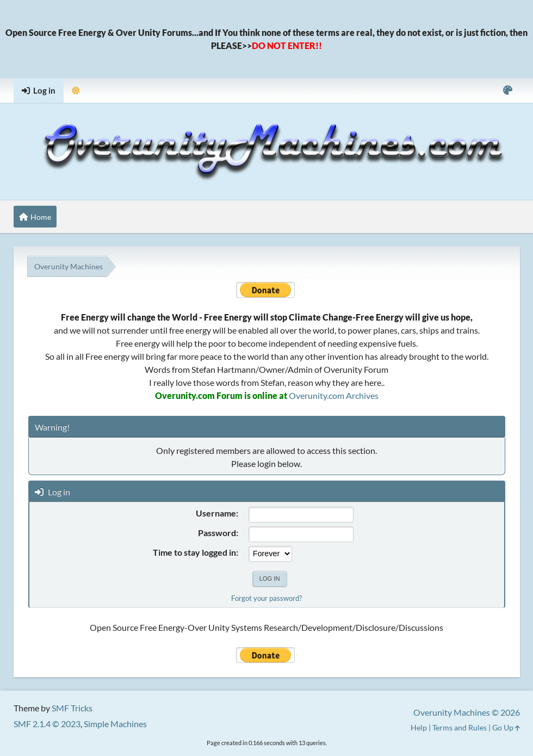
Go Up (506, 727)
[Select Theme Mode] (76, 91)
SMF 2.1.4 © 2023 (47, 724)
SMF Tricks (72, 708)
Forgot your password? (266, 598)
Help (419, 727)
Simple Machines (115, 724)
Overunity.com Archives (334, 395)
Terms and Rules (460, 727)
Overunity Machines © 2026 (467, 712)
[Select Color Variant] (508, 91)
